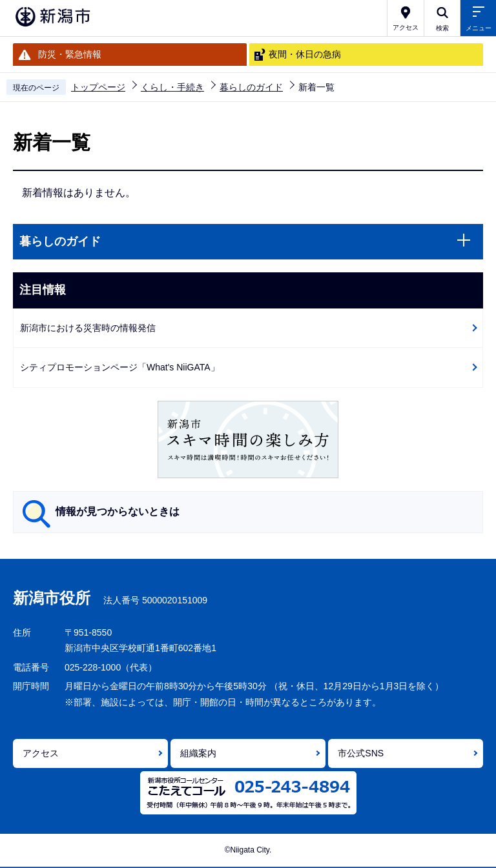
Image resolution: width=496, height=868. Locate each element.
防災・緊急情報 (70, 54)
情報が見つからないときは (118, 511)
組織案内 (198, 753)
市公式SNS (361, 753)
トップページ (98, 87)
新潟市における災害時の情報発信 (88, 328)
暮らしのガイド (251, 87)
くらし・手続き (172, 87)
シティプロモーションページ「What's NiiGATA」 (120, 367)
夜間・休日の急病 (305, 54)
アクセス (41, 753)
